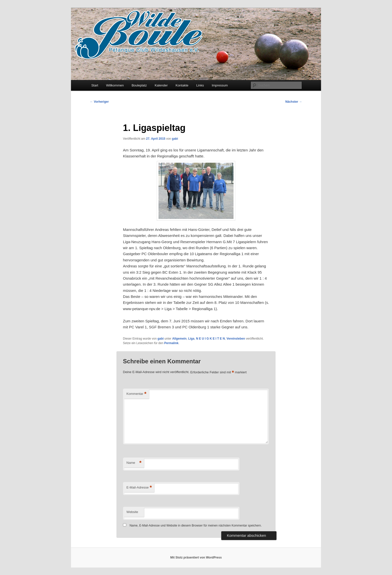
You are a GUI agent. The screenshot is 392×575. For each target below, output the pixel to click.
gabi (175, 139)
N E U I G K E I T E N (210, 339)
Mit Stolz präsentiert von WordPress (196, 558)
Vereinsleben (236, 339)
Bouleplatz (139, 85)
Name (134, 463)
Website (132, 512)
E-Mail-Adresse (139, 488)
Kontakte (182, 85)
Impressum (220, 85)
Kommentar (136, 394)
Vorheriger (99, 102)
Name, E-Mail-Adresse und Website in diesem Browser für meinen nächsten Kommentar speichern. (196, 526)
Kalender (161, 85)
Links (200, 85)
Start (95, 85)
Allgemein (179, 339)
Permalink (171, 343)
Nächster (294, 102)
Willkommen (115, 85)
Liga (191, 339)
